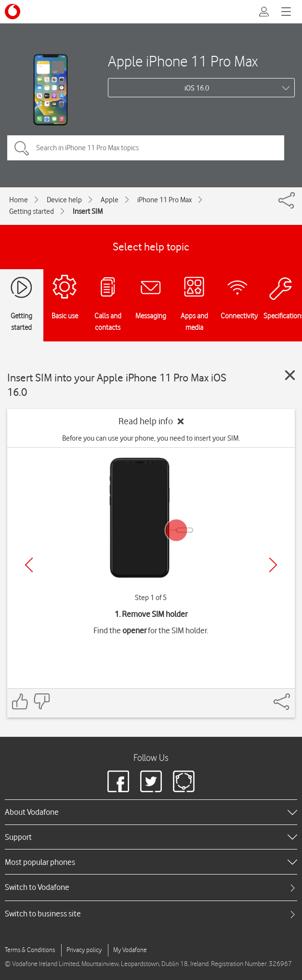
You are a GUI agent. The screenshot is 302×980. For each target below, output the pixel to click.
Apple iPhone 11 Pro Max (183, 61)
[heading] (151, 812)
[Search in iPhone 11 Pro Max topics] (146, 148)
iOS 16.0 (197, 88)
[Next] (273, 565)
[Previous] (29, 565)
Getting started (32, 211)
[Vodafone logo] (13, 12)
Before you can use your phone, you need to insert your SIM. (151, 438)
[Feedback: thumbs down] (41, 701)
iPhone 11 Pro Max (164, 200)
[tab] (151, 887)
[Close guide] (290, 375)
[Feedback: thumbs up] (20, 701)
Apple (110, 200)
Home (19, 200)
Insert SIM (88, 211)
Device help (64, 200)
